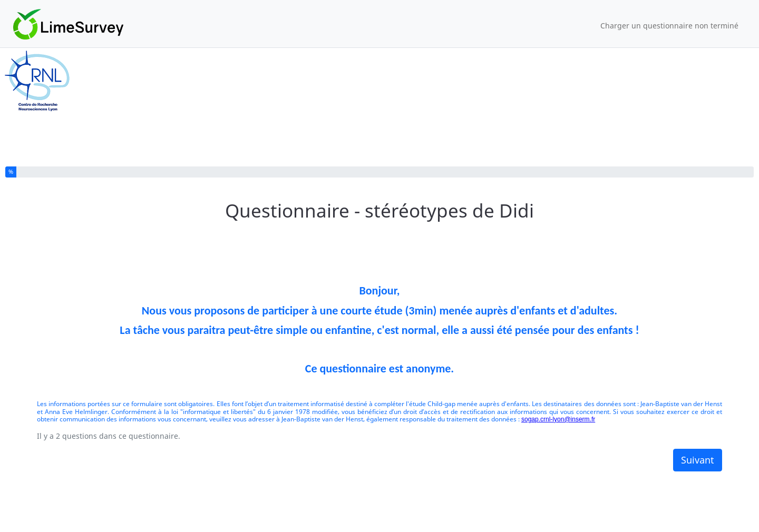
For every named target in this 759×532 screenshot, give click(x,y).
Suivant (698, 460)
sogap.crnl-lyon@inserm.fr (558, 419)
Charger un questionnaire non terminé (669, 26)
